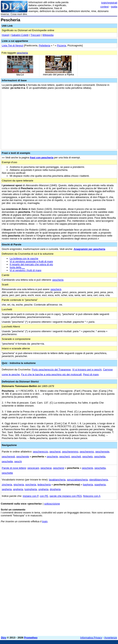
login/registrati (109, 3)
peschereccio (41, 452)
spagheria (100, 485)
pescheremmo (70, 452)
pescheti (76, 457)
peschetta (100, 457)
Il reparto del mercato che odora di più (31, 264)
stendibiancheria (99, 480)
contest (105, 7)
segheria (7, 489)
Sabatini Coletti (20, 35)
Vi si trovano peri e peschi (87, 370)
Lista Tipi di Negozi (13, 45)
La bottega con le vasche (24, 258)
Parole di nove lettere (14, 468)
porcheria (31, 485)
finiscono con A (92, 496)
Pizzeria (61, 45)
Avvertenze (111, 638)
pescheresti (8, 457)
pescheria (22, 53)
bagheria (88, 485)
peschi (18, 461)
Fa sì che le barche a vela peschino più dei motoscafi (51, 374)
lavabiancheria (57, 480)
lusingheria (31, 489)
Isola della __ (17, 267)
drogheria (55, 489)
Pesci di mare (91, 374)
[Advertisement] (59, 605)
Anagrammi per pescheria (89, 249)
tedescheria (44, 485)
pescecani (33, 468)
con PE (44, 496)
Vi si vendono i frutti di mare (25, 270)
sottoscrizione (52, 504)
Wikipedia (48, 35)
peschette (7, 461)
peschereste (102, 452)
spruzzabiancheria (77, 480)
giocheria (19, 485)
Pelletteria (44, 45)
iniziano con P (31, 496)
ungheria (43, 489)
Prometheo (31, 638)
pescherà (56, 289)
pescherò (65, 457)
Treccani (35, 35)
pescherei (55, 452)
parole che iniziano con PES (66, 496)
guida (114, 7)
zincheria (7, 485)
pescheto (88, 457)
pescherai (46, 468)
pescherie (58, 280)
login (45, 521)
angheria (18, 489)
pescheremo (87, 452)
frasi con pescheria (42, 157)
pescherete (23, 457)
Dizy (4, 638)
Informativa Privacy (91, 638)
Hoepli (5, 35)
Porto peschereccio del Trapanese (51, 370)
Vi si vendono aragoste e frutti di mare (31, 261)
